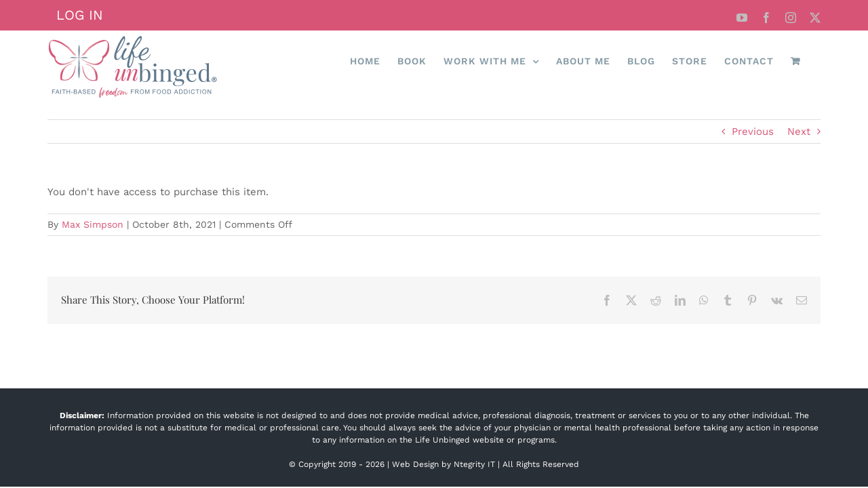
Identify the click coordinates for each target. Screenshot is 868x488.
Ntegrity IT (474, 464)
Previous (753, 131)
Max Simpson (93, 224)
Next (799, 131)
